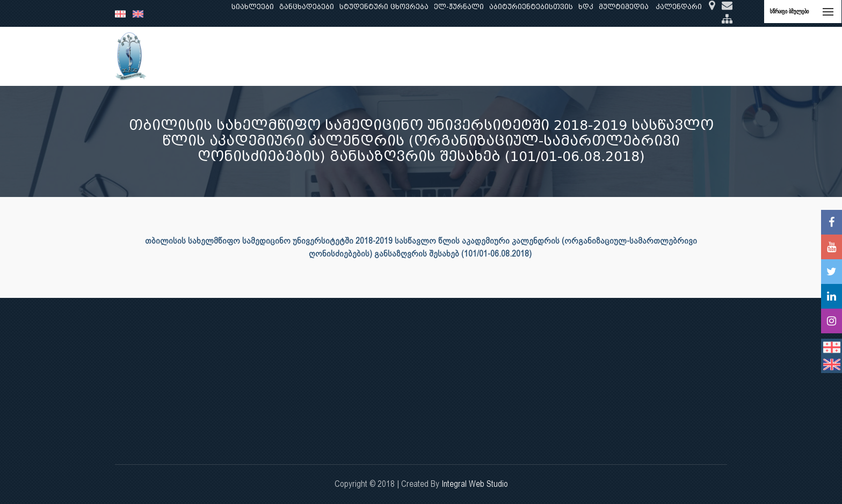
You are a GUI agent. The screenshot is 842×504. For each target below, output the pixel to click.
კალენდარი (679, 7)
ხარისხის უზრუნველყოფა (515, 56)
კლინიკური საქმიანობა (405, 56)
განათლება (285, 56)
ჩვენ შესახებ (226, 56)
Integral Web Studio (475, 484)
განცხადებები (307, 7)
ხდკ (586, 7)
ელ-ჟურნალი (459, 7)
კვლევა (333, 56)
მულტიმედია (624, 7)
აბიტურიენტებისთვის (531, 7)
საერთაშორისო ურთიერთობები (643, 56)
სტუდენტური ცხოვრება (384, 7)
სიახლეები (253, 7)
